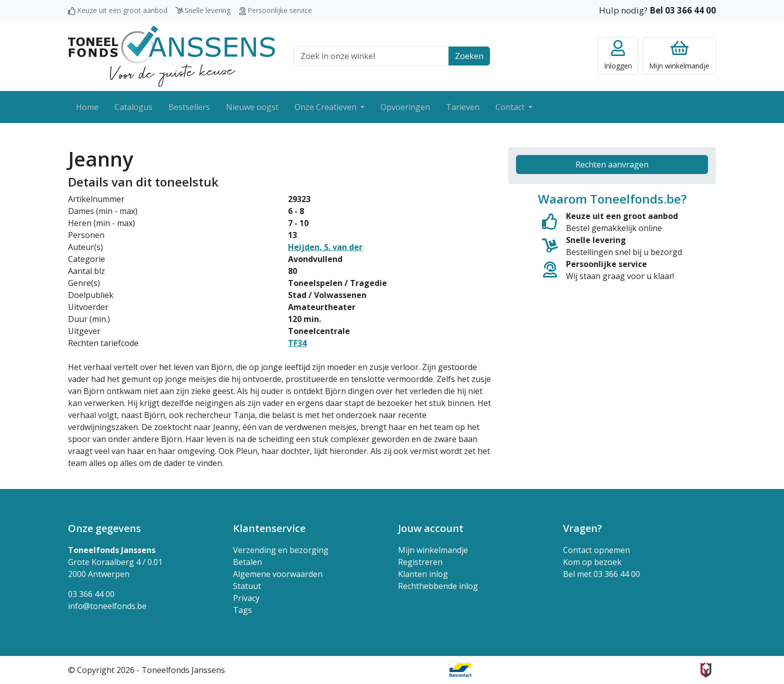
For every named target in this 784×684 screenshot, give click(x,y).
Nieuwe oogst (252, 107)
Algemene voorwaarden (278, 574)
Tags (242, 610)
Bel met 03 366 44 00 (601, 574)
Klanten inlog (423, 574)
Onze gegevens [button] (104, 528)
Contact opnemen (596, 550)
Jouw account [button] (431, 528)
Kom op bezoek (592, 562)
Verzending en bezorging (281, 550)
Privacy (246, 598)
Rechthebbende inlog (438, 586)
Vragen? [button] (582, 528)
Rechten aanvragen (612, 164)
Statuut (247, 586)
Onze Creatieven (326, 107)
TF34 (297, 343)
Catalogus (133, 107)
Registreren (420, 562)
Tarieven (463, 107)
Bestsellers (189, 107)
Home (87, 107)
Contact (511, 107)
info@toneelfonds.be (107, 606)
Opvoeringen (405, 107)
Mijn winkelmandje (433, 550)
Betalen (247, 562)
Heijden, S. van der (325, 247)
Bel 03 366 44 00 (683, 10)
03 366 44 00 (91, 594)
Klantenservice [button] (269, 528)
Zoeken (469, 56)
